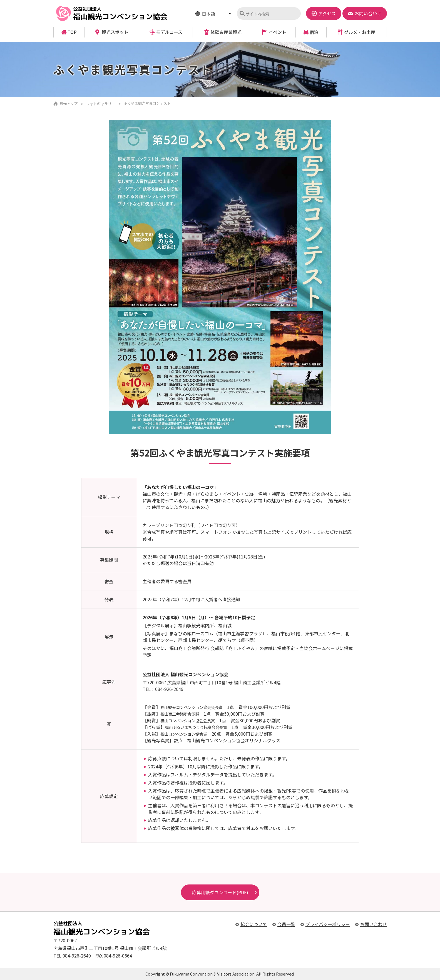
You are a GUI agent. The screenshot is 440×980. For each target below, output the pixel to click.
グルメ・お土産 (360, 32)
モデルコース (169, 32)
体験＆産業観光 (226, 32)
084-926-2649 (169, 689)
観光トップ (69, 103)
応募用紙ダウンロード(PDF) (220, 892)
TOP (72, 32)
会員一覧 (286, 924)
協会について (254, 924)
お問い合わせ (374, 924)
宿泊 (314, 32)
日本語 (208, 14)
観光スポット (115, 32)
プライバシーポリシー (328, 924)
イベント (277, 32)
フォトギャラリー (101, 104)
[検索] (271, 14)
